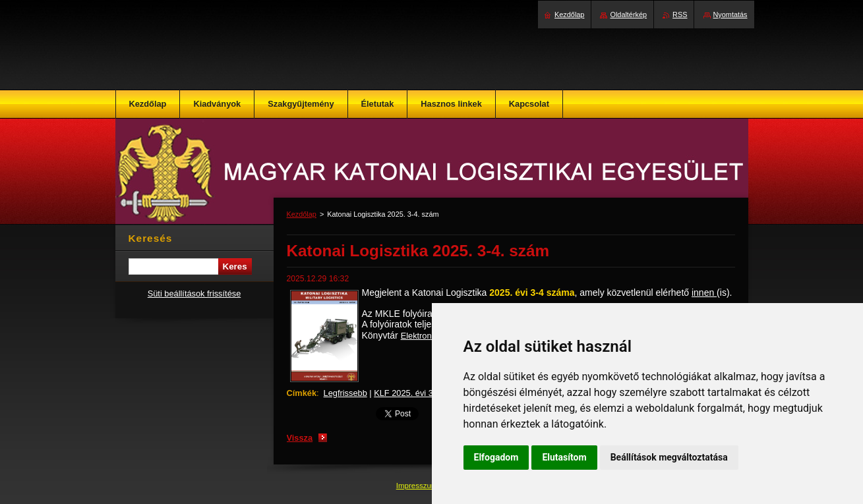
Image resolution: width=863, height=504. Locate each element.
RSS (680, 14)
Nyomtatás (730, 14)
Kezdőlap (302, 214)
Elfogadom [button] (496, 457)
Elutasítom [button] (564, 457)
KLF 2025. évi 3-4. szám (420, 393)
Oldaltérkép (628, 14)
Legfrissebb (345, 393)
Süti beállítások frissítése (194, 294)
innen (704, 293)
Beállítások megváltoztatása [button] (669, 457)
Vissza (300, 438)
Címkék (302, 393)
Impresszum (418, 486)
